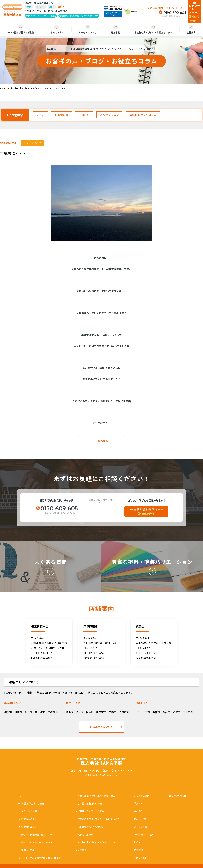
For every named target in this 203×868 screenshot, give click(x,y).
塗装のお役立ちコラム (143, 115)
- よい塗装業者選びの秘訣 (89, 803)
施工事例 (116, 29)
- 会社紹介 (138, 811)
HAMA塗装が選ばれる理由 (21, 29)
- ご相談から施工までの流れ (90, 811)
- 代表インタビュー (142, 819)
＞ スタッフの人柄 (28, 811)
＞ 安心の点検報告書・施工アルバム (36, 835)
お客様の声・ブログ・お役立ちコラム (153, 29)
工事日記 (84, 115)
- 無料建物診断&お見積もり (90, 827)
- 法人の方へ (139, 803)
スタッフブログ (109, 115)
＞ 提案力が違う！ (28, 827)
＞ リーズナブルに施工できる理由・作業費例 (41, 858)
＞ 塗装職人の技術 (28, 819)
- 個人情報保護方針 (177, 796)
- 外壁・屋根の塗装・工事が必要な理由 (96, 796)
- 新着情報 (138, 850)
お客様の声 (61, 115)
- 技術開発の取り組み (143, 835)
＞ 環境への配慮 (27, 850)
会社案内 (191, 29)
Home (3, 88)
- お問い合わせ (140, 858)
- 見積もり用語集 (85, 835)
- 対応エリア (139, 842)
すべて (40, 115)
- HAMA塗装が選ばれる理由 (32, 803)
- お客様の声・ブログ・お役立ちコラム (96, 842)
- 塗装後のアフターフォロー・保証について (98, 819)
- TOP (21, 796)
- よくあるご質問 (141, 796)
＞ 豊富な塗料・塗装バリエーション (36, 842)
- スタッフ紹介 (140, 827)
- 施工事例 (81, 850)
